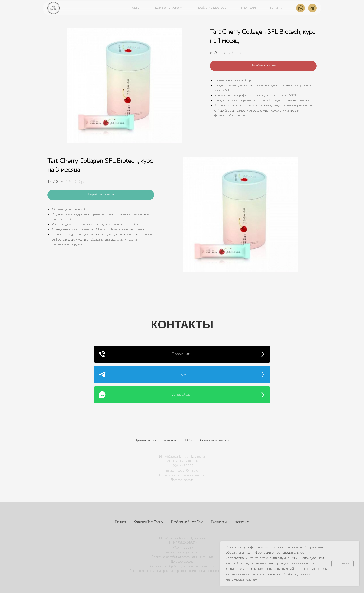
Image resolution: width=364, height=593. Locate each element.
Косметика (242, 522)
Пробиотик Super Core (187, 522)
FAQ (188, 441)
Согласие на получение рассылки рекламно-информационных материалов (182, 571)
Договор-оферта (182, 480)
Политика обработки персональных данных (182, 557)
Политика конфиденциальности (182, 475)
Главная (120, 522)
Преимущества (145, 441)
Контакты (170, 441)
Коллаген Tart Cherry (148, 522)
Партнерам (219, 522)
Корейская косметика (214, 441)
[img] (54, 8)
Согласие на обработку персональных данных (182, 566)
